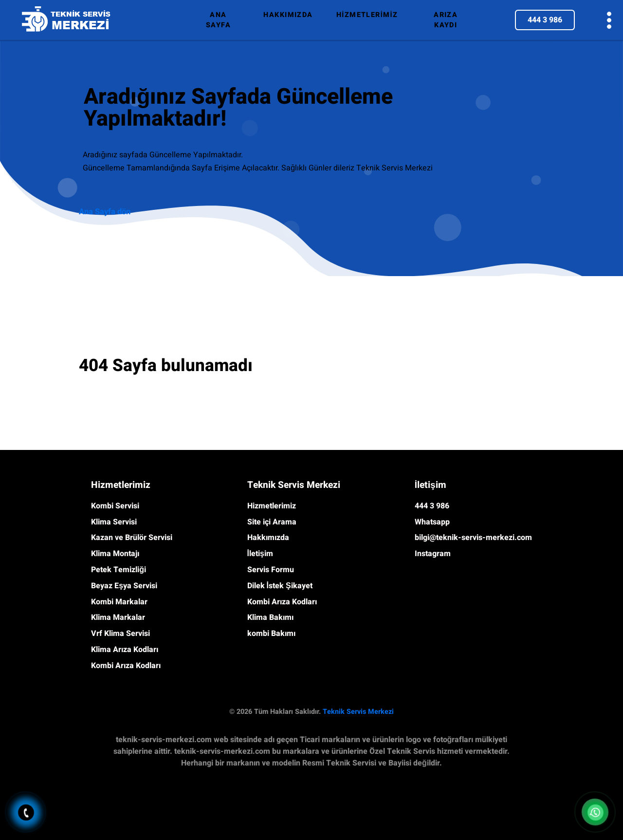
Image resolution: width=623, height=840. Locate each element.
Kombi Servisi (115, 506)
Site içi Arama (272, 522)
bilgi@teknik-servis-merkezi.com (473, 538)
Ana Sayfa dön (105, 212)
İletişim (260, 554)
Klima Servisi (114, 522)
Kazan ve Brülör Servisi (132, 538)
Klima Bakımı (270, 617)
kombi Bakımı (271, 634)
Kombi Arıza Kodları (126, 666)
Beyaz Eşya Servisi (124, 586)
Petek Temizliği (119, 570)
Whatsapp (432, 522)
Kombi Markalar (119, 602)
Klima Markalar (118, 617)
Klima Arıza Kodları (125, 650)
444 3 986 (545, 20)
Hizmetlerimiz (272, 506)
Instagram (433, 554)
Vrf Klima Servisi (120, 634)
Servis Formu (271, 570)
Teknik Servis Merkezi (358, 712)
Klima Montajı (115, 554)
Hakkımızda (268, 538)
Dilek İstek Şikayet (280, 586)
